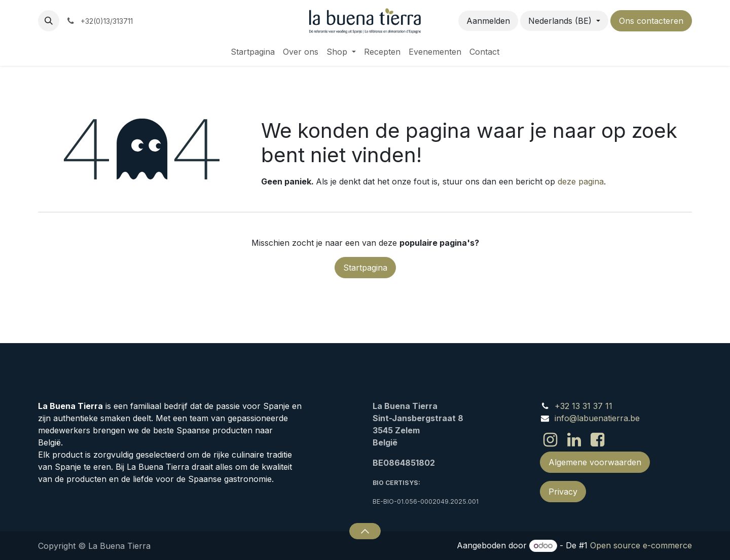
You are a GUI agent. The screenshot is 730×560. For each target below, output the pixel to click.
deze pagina (581, 181)
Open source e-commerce (641, 545)
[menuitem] (253, 52)
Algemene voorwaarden (595, 462)
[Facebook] (597, 440)
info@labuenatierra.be (597, 418)
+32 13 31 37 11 (583, 406)
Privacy (563, 492)
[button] (49, 21)
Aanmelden (488, 21)
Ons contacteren (651, 21)
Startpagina (365, 268)
